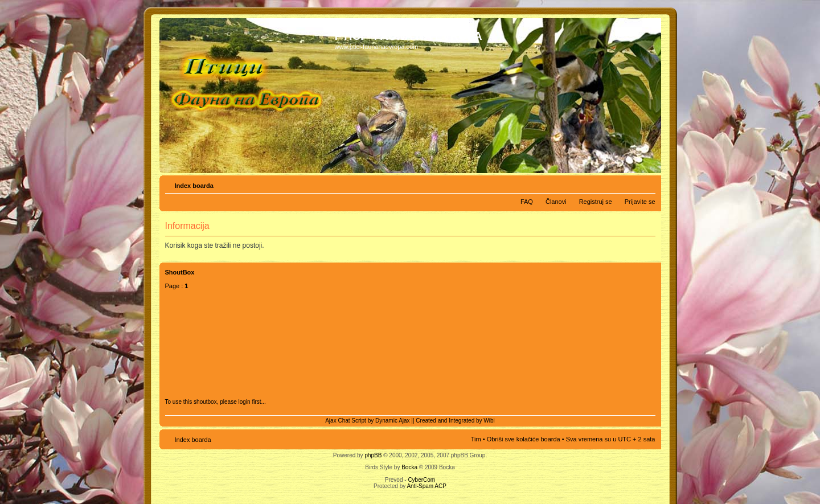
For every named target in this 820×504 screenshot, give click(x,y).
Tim (476, 439)
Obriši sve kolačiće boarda (524, 439)
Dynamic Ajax (393, 421)
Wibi (489, 421)
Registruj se (596, 202)
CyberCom (421, 480)
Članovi (556, 202)
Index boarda (194, 186)
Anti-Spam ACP (426, 486)
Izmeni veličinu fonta (647, 183)
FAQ (527, 202)
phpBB (373, 455)
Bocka (409, 467)
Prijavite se (640, 202)
